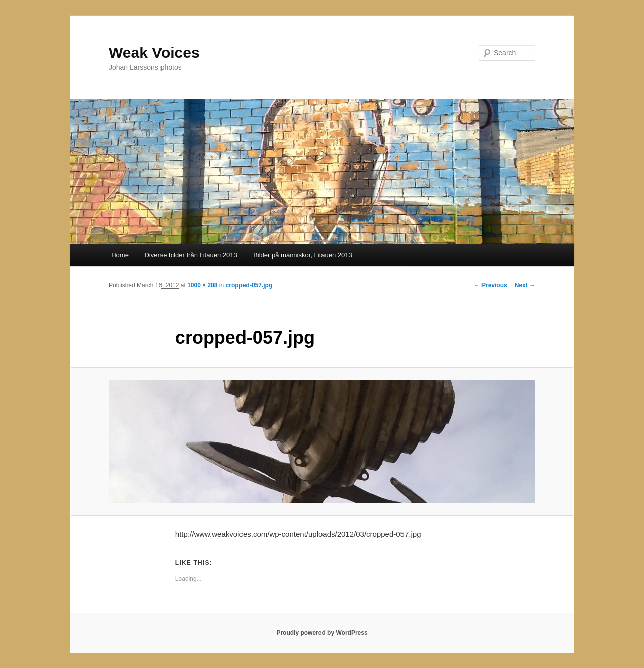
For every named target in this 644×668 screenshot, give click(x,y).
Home (120, 255)
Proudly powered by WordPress (322, 633)
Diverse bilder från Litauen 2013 (191, 255)
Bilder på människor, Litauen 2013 (303, 255)
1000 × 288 (202, 285)
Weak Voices (154, 53)
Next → (525, 285)
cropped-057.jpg (249, 285)
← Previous (491, 285)
